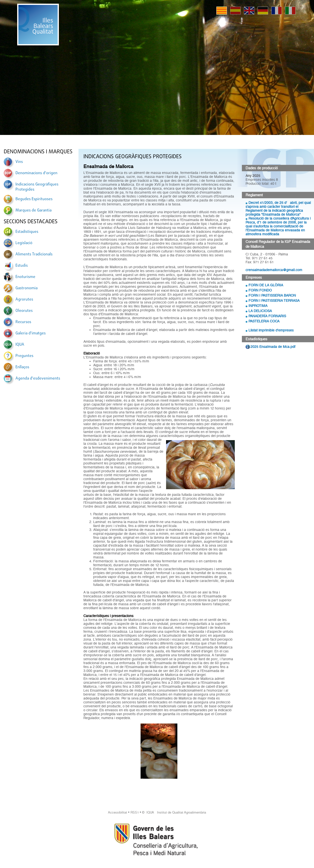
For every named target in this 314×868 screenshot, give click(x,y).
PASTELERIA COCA (264, 321)
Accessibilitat (118, 812)
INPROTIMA (258, 306)
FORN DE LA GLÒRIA (266, 285)
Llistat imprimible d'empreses (271, 330)
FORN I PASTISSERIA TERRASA (274, 301)
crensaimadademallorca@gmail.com (274, 270)
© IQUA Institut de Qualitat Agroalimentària (174, 812)
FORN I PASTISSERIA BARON (272, 295)
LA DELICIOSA (260, 311)
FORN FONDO (260, 290)
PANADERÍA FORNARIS (267, 316)
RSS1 (135, 812)
